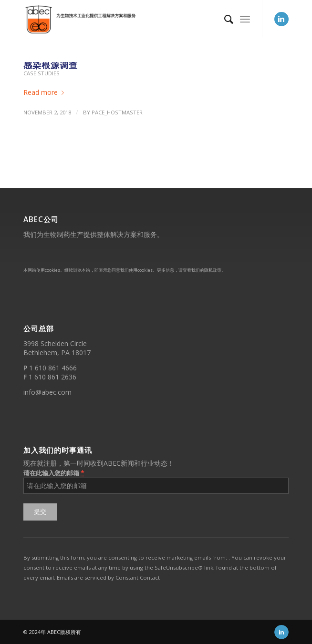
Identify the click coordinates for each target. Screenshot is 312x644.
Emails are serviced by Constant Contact (108, 578)
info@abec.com (47, 392)
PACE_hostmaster (117, 112)
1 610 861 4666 (53, 368)
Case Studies (42, 73)
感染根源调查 (51, 65)
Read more (46, 92)
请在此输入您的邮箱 (54, 473)
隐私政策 (213, 270)
